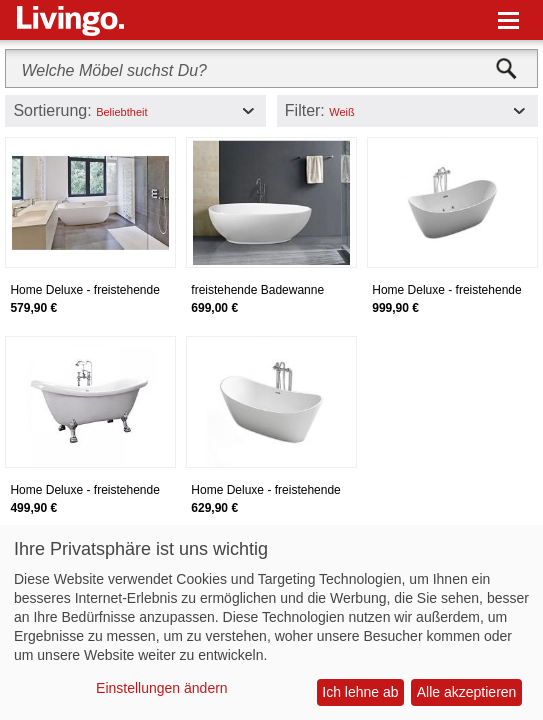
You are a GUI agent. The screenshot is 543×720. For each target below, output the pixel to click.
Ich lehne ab (360, 692)
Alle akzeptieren (467, 692)
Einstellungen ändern (162, 688)
